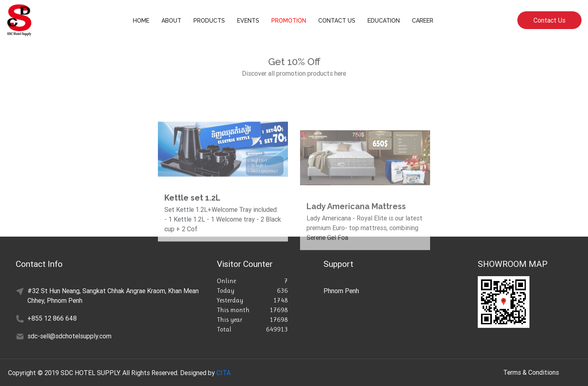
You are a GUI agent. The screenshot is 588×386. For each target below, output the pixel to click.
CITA (224, 373)
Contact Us (549, 20)
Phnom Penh (341, 291)
